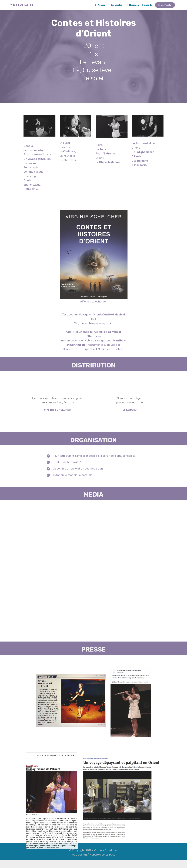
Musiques (133, 5)
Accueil (100, 5)
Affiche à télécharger (94, 343)
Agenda (147, 5)
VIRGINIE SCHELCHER (22, 5)
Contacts (165, 5)
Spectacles (115, 5)
